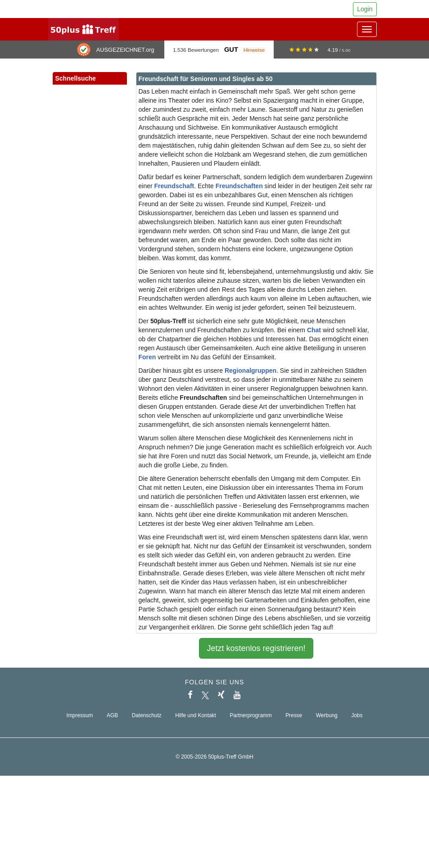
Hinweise (254, 50)
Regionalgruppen (251, 371)
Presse (294, 715)
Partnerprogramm (251, 715)
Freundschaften (239, 186)
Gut (231, 50)
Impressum (80, 715)
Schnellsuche (90, 79)
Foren (147, 357)
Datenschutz (147, 715)
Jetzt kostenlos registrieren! (256, 648)
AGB (112, 715)
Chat (314, 330)
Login (365, 9)
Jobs (357, 715)
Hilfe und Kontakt (196, 715)
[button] (111, 88)
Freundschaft (174, 186)
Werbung (327, 715)
